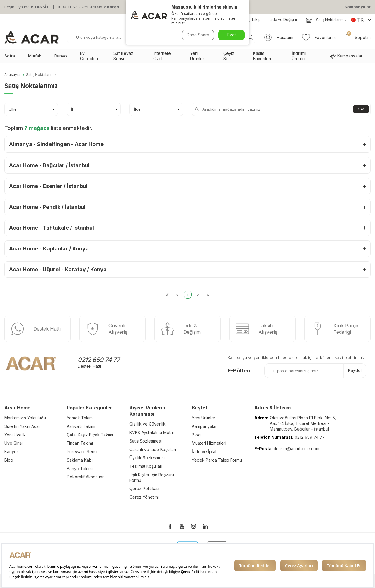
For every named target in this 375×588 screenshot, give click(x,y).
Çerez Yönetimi (144, 497)
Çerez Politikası (144, 488)
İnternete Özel (162, 56)
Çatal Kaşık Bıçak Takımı (90, 435)
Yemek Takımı (80, 418)
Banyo (61, 56)
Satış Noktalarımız (326, 20)
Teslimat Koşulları (146, 466)
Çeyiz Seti (229, 56)
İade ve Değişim (283, 20)
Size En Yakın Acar (22, 426)
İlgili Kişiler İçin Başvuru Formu (152, 477)
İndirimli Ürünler (299, 56)
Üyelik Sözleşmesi (147, 458)
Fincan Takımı (80, 443)
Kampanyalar (358, 7)
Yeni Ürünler (197, 56)
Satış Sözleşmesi (146, 441)
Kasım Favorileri (262, 56)
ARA (361, 109)
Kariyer (11, 451)
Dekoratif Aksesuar (85, 477)
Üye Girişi (13, 443)
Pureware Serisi (82, 451)
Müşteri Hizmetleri (209, 443)
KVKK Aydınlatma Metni (152, 432)
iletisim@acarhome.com (297, 449)
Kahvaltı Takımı (81, 426)
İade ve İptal (204, 451)
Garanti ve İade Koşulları (153, 449)
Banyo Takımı (80, 468)
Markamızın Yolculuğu (25, 418)
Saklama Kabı (80, 460)
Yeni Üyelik (15, 435)
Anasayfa (12, 75)
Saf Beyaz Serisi (123, 56)
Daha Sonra (198, 35)
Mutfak (35, 56)
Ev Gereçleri (89, 56)
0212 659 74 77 (99, 360)
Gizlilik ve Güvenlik (148, 424)
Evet (232, 35)
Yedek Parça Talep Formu (217, 460)
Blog (9, 460)
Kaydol (355, 370)
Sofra (10, 56)
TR (361, 20)
